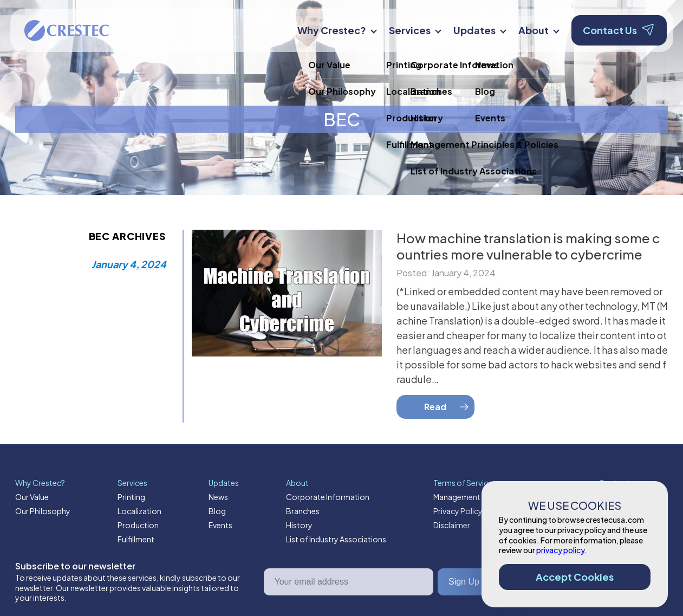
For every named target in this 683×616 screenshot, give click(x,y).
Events (220, 525)
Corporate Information (328, 497)
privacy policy (560, 550)
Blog (217, 511)
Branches (303, 511)
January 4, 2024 (129, 264)
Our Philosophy (43, 511)
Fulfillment (136, 539)
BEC (342, 119)
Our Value (32, 497)
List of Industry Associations (336, 539)
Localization (139, 511)
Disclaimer (452, 525)
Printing (131, 497)
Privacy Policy (458, 511)
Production (138, 525)
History (299, 525)
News (218, 497)
